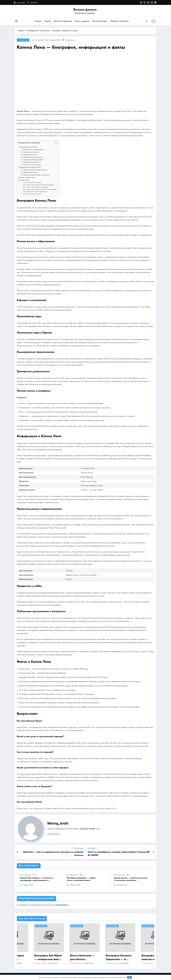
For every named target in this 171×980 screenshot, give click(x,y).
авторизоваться (62, 905)
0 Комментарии (70, 40)
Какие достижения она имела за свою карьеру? (42, 189)
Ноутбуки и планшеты (119, 21)
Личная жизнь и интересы (32, 165)
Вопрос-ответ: (25, 180)
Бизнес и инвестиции (63, 21)
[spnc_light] (154, 21)
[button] (54, 143)
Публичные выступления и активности (36, 175)
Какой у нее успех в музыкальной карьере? (40, 185)
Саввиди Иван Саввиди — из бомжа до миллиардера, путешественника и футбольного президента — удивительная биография (37, 879)
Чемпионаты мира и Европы (33, 157)
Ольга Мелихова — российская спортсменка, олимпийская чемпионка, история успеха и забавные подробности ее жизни (102, 957)
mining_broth (39, 40)
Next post (92, 848)
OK (130, 977)
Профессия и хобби (30, 172)
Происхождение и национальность (35, 170)
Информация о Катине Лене (30, 167)
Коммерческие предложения (33, 160)
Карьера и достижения (31, 152)
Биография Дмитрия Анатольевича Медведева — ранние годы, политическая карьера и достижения (31, 957)
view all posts (53, 834)
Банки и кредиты (82, 21)
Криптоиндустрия (100, 21)
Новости (47, 21)
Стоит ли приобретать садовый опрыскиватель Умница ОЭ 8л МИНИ (119, 853)
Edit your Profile (88, 829)
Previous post (78, 848)
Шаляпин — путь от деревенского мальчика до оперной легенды (53, 853)
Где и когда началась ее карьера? (38, 187)
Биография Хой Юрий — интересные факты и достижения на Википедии (67, 957)
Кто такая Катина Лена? (34, 182)
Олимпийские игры (30, 155)
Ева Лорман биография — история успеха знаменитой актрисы (81, 879)
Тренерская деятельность (32, 162)
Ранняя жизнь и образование (33, 149)
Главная (38, 21)
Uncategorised (23, 40)
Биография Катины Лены (29, 147)
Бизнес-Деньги (85, 9)
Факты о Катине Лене (28, 177)
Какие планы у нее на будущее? (37, 191)
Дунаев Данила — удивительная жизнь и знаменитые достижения (131, 879)
